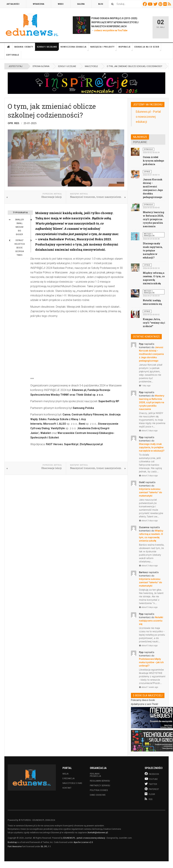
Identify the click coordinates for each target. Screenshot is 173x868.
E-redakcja (68, 778)
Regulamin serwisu (100, 781)
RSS (170, 4)
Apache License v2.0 (83, 842)
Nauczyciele (91, 66)
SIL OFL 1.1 (46, 847)
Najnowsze (140, 137)
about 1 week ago (149, 687)
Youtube (151, 4)
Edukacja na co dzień (148, 48)
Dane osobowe (98, 795)
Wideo (61, 4)
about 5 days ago (148, 607)
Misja (65, 774)
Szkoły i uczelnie (48, 48)
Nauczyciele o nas (72, 783)
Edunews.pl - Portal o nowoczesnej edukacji (148, 117)
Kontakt (67, 788)
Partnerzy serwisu (100, 786)
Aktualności (13, 4)
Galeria (81, 4)
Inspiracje (125, 48)
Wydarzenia (39, 4)
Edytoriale (13, 55)
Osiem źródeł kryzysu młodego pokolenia (153, 161)
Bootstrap (12, 842)
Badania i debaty (25, 48)
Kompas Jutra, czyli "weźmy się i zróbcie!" (154, 323)
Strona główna (9, 47)
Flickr (166, 4)
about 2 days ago (148, 430)
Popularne (140, 142)
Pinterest (161, 4)
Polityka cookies (99, 790)
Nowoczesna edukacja (75, 48)
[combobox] (125, 4)
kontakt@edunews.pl (98, 833)
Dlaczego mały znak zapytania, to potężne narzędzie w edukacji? (153, 250)
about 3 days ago (148, 475)
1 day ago (145, 385)
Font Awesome (15, 847)
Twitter (156, 4)
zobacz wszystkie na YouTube (111, 30)
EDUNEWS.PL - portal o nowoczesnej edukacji (84, 838)
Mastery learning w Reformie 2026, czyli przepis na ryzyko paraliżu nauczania (153, 219)
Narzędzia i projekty (103, 48)
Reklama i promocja (95, 775)
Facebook (145, 4)
